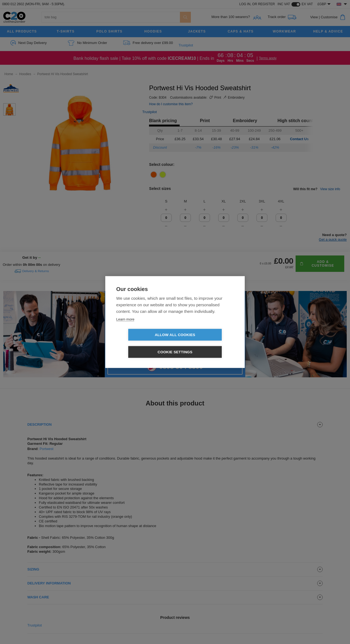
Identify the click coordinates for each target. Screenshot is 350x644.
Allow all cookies (144, 344)
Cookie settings (206, 344)
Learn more (125, 328)
